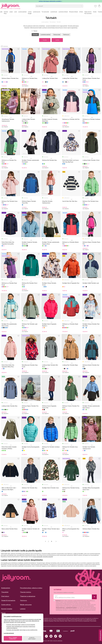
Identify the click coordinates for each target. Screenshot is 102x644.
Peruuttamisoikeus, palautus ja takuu (31, 588)
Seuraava (56, 541)
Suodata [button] (45, 40)
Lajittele (57, 40)
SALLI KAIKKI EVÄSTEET (13, 638)
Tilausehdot (5, 592)
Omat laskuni (5, 596)
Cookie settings (6, 605)
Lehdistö (23, 609)
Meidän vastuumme (26, 605)
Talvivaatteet (52, 22)
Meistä (3, 613)
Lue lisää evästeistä (9, 633)
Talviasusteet (57, 35)
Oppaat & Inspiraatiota (8, 600)
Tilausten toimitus (26, 592)
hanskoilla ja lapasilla (48, 557)
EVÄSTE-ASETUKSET (32, 638)
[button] (95, 6)
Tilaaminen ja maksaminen (28, 596)
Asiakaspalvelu (6, 588)
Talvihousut (66, 35)
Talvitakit (59, 22)
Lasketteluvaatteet (45, 35)
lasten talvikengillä (38, 557)
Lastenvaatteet (45, 22)
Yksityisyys (23, 600)
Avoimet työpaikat (7, 609)
